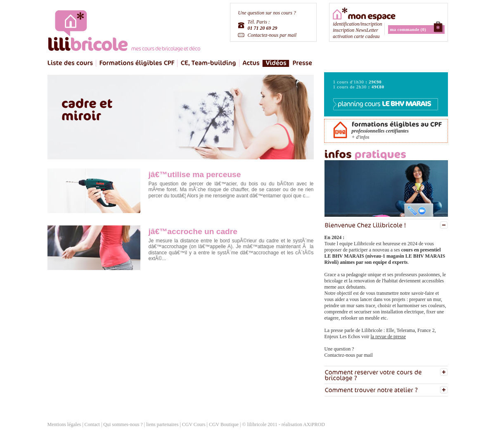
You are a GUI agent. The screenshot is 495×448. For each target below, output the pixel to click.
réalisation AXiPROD (303, 424)
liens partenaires (163, 424)
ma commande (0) (408, 29)
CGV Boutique (224, 424)
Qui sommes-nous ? (123, 424)
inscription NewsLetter (355, 30)
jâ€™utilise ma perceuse (195, 174)
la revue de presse (388, 337)
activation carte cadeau (356, 36)
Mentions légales (64, 424)
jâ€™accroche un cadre (193, 231)
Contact (92, 424)
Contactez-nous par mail (272, 35)
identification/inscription (357, 24)
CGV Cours (194, 424)
